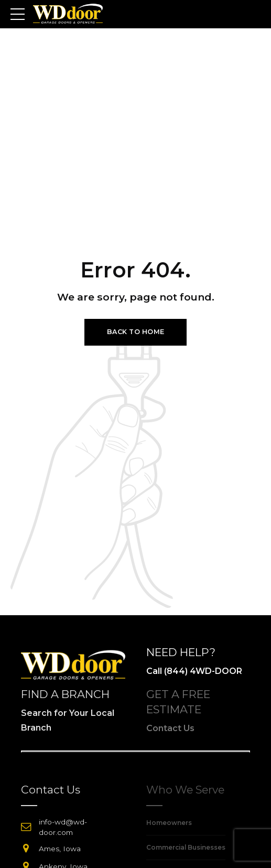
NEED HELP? (181, 652)
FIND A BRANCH (65, 694)
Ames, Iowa (60, 849)
